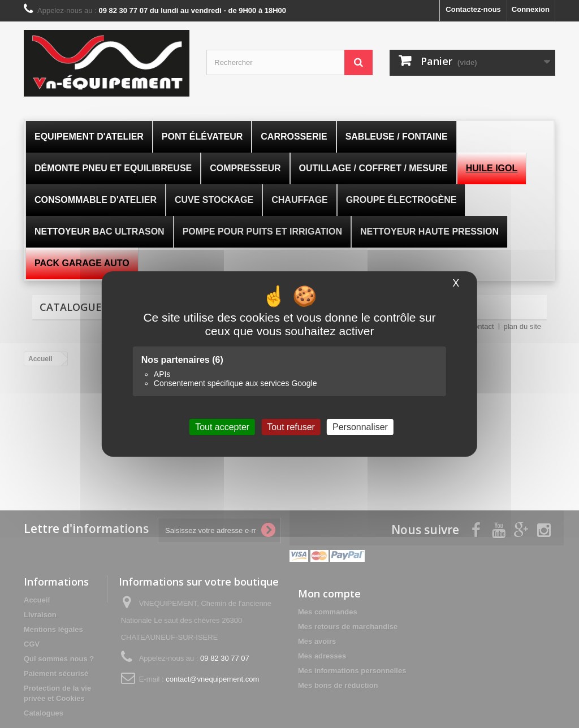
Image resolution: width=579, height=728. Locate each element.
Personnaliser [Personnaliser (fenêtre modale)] (360, 427)
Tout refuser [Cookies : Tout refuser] (291, 427)
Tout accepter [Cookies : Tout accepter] (222, 427)
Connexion (531, 9)
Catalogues (74, 307)
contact (482, 326)
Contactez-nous (473, 9)
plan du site (523, 326)
